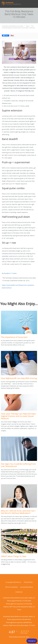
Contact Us (19, 592)
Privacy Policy (28, 582)
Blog (27, 26)
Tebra (27, 637)
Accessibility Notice (27, 587)
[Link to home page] (14, 3)
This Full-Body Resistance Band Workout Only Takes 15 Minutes (18, 27)
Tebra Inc (19, 582)
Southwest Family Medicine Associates (13, 26)
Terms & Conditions (12, 587)
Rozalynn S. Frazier (10, 273)
